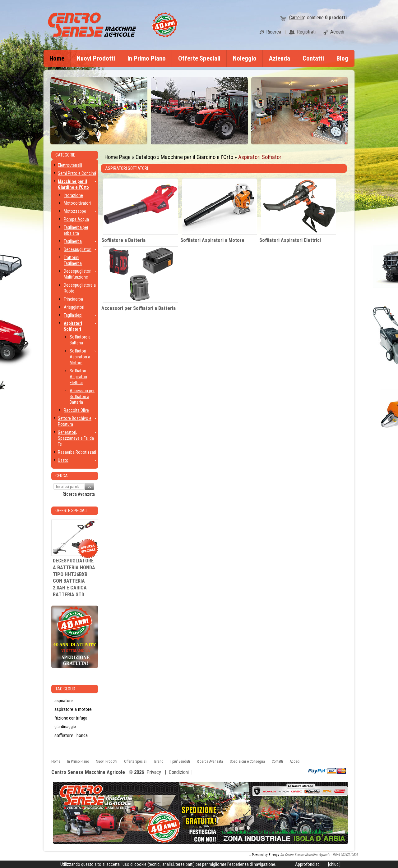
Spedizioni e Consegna (247, 761)
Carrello (297, 18)
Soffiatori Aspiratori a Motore (212, 240)
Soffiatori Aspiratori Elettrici (290, 240)
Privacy (154, 772)
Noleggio (245, 58)
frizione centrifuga (71, 718)
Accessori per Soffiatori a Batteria (139, 308)
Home (57, 58)
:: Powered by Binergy (264, 855)
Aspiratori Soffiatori (260, 157)
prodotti (336, 18)
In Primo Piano (147, 58)
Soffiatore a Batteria (123, 240)
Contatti (313, 58)
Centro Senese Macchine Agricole (88, 773)
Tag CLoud (65, 689)
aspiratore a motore (73, 709)
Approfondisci (308, 864)
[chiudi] (334, 864)
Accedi (295, 761)
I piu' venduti (180, 761)
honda (82, 735)
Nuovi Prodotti (96, 58)
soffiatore (64, 735)
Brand (159, 761)
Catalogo (146, 157)
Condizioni (179, 772)
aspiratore (64, 701)
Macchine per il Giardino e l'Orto (197, 157)
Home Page (118, 157)
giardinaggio (65, 727)
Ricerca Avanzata (79, 494)
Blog (342, 58)
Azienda (280, 58)
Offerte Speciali (199, 58)
